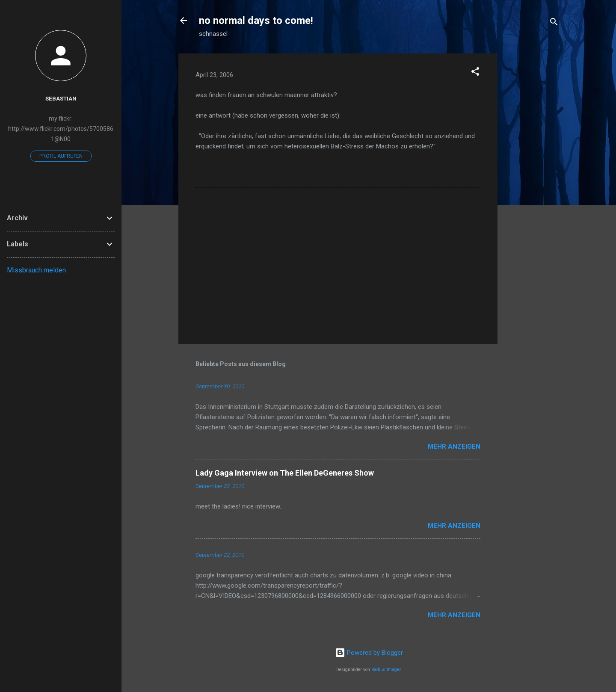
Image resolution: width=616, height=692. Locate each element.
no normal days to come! (256, 21)
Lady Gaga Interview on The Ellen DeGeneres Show (285, 473)
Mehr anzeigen (454, 447)
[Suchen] (554, 23)
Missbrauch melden (36, 270)
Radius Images (386, 670)
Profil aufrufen (61, 156)
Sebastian (61, 98)
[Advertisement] (532, 182)
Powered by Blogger (369, 653)
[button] (475, 73)
